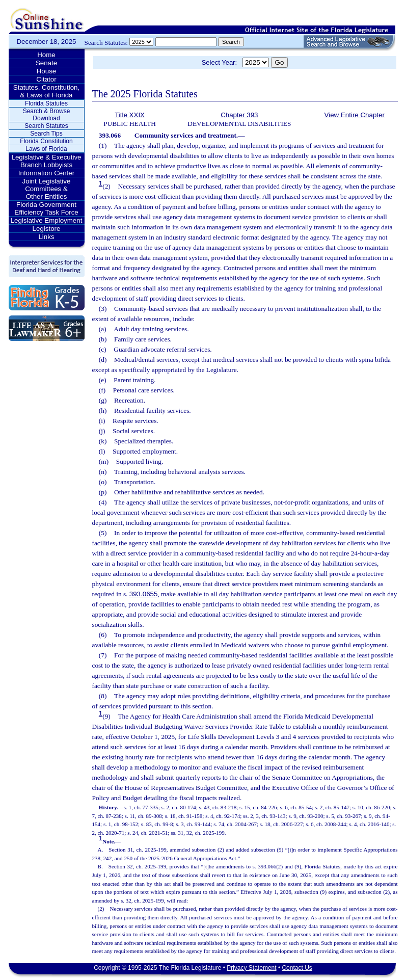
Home (46, 55)
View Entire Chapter (355, 115)
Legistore (47, 229)
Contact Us (297, 968)
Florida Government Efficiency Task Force (46, 208)
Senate (46, 63)
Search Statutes (46, 126)
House (47, 71)
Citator (46, 79)
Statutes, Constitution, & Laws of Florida (46, 91)
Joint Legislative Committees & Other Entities (47, 189)
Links (46, 237)
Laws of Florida (46, 149)
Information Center (46, 173)
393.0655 (144, 594)
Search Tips (46, 134)
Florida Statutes (46, 103)
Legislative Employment (47, 220)
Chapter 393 (239, 115)
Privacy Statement (251, 968)
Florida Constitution (46, 141)
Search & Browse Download (47, 115)
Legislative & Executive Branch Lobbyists (46, 161)
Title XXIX (130, 115)
